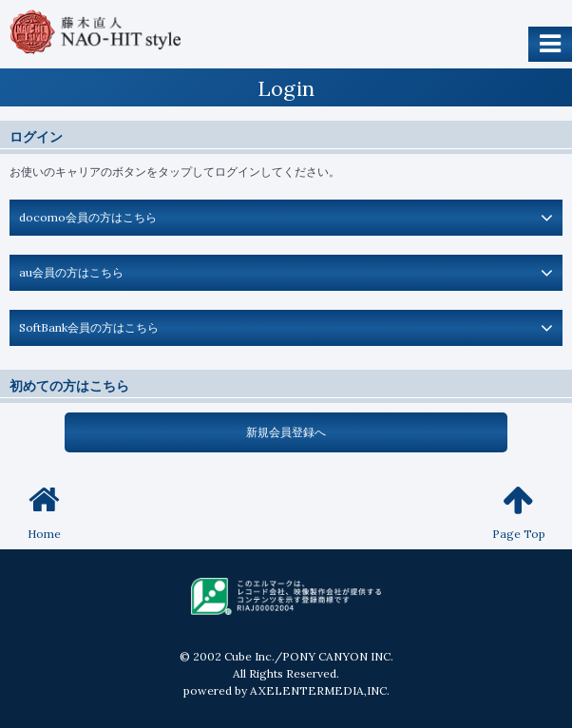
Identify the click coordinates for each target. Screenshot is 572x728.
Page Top (519, 512)
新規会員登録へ (286, 432)
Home (44, 512)
